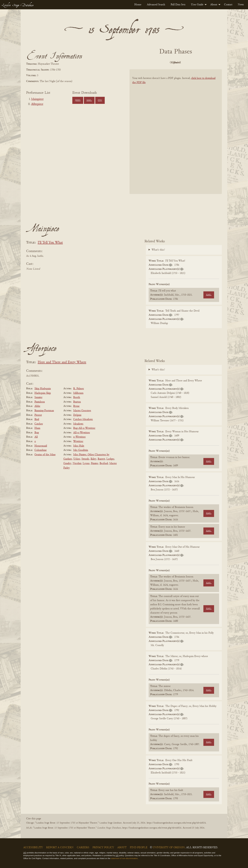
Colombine (41, 450)
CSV (100, 100)
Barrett (101, 459)
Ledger (110, 459)
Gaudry (67, 463)
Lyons (86, 463)
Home (138, 5)
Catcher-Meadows (83, 419)
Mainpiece (37, 99)
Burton (77, 402)
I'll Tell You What (50, 243)
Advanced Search (156, 5)
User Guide (197, 5)
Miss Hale (79, 446)
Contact (228, 5)
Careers (83, 848)
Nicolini (77, 463)
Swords (85, 459)
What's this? (158, 250)
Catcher (39, 424)
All (36, 437)
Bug (37, 433)
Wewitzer (78, 441)
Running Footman (44, 411)
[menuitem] (138, 5)
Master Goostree (82, 411)
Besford (104, 463)
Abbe (37, 406)
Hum (37, 428)
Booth (77, 397)
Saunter (38, 397)
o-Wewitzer (79, 437)
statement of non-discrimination (124, 858)
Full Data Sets (178, 5)
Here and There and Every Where (62, 362)
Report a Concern (60, 848)
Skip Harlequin (43, 389)
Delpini (77, 415)
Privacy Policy (103, 848)
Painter (95, 463)
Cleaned (184, 63)
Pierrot (38, 415)
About (214, 5)
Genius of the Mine (45, 455)
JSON (78, 100)
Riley (93, 459)
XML (89, 100)
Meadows (78, 424)
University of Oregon (169, 848)
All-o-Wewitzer (82, 433)
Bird (37, 419)
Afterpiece (37, 104)
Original (165, 63)
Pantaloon (40, 402)
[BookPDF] (176, 136)
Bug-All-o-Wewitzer (84, 428)
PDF (146, 63)
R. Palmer (79, 389)
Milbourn (78, 393)
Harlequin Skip (43, 393)
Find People (139, 848)
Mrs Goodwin (81, 450)
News (241, 5)
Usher (77, 459)
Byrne (76, 406)
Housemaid (41, 446)
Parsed (203, 63)
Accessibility (33, 848)
